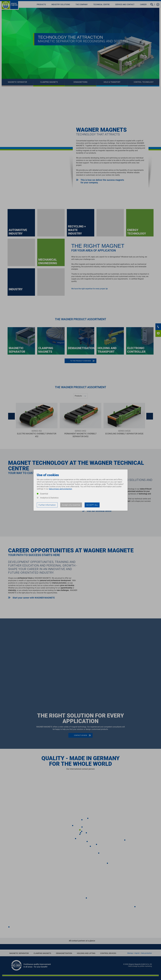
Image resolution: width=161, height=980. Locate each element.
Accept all (92, 505)
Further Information (47, 505)
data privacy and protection (60, 489)
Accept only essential (71, 505)
